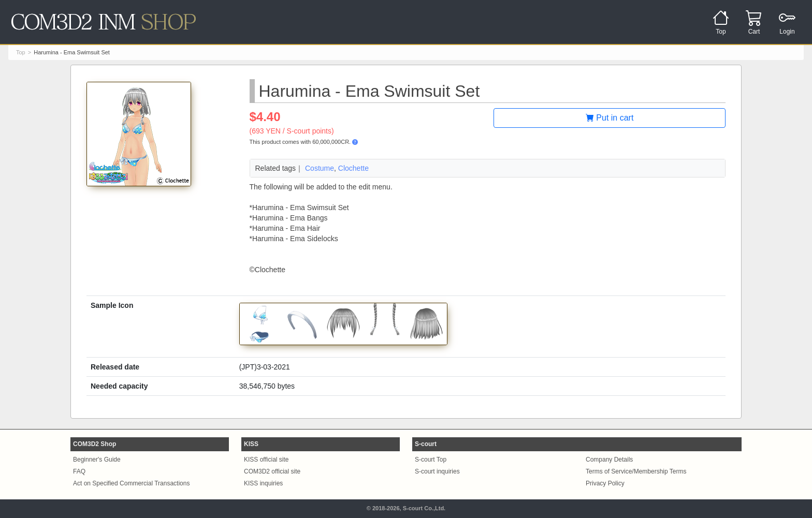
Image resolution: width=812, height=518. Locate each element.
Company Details (609, 460)
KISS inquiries (263, 483)
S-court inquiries (437, 471)
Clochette (353, 168)
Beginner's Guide (97, 460)
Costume (320, 168)
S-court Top (431, 460)
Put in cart (610, 118)
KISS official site (266, 460)
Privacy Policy (605, 483)
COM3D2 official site (272, 471)
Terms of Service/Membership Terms (636, 471)
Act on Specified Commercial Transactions (131, 483)
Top (21, 52)
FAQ (79, 471)
